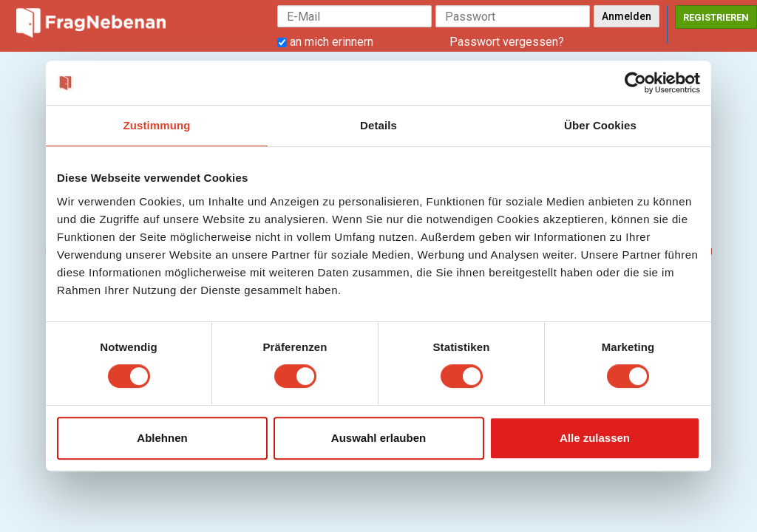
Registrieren (716, 17)
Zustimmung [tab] (157, 125)
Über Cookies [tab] (600, 125)
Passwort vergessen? (507, 42)
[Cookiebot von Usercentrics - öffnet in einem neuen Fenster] (635, 83)
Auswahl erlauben (378, 438)
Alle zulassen (595, 438)
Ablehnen (162, 438)
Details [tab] (378, 125)
